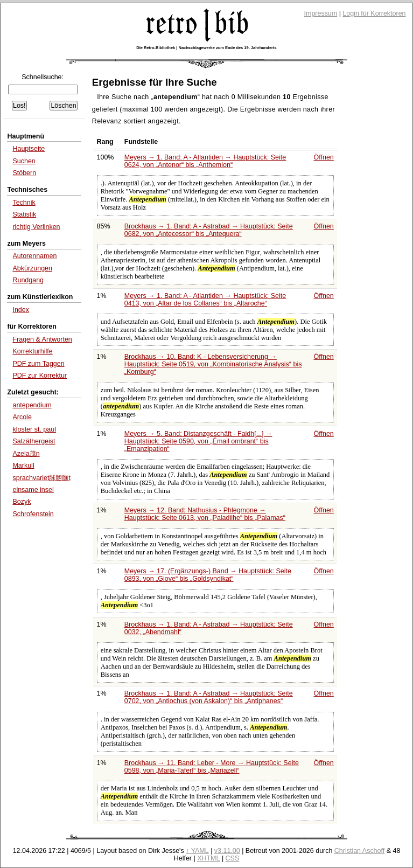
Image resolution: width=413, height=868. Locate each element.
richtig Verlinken (36, 227)
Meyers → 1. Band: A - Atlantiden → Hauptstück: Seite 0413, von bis (205, 300)
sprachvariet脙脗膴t (41, 478)
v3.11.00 (227, 851)
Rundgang (28, 280)
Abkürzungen (32, 268)
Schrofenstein (33, 514)
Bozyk (22, 502)
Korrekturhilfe (32, 351)
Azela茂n (26, 454)
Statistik (24, 214)
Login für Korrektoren (374, 13)
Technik (24, 203)
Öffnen (324, 157)
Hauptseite (29, 149)
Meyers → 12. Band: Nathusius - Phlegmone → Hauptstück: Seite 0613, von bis (205, 514)
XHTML (208, 858)
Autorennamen (34, 256)
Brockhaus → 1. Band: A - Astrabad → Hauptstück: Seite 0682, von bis (209, 230)
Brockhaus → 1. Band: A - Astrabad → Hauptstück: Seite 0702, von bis (209, 697)
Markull (23, 466)
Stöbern (24, 173)
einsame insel (33, 490)
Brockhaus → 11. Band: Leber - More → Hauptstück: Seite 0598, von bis (212, 767)
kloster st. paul (34, 429)
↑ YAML (197, 851)
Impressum (321, 13)
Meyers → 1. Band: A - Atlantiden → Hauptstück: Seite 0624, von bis (205, 161)
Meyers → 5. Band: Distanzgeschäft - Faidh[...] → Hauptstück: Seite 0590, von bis (198, 441)
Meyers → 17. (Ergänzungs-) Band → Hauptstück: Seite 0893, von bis (208, 575)
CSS (233, 858)
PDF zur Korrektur (40, 376)
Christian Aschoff (359, 851)
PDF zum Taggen (38, 364)
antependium (32, 405)
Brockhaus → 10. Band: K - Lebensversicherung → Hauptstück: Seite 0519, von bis (213, 364)
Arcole (22, 417)
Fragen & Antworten (42, 339)
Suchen (24, 161)
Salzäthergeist (34, 441)
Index (21, 310)
